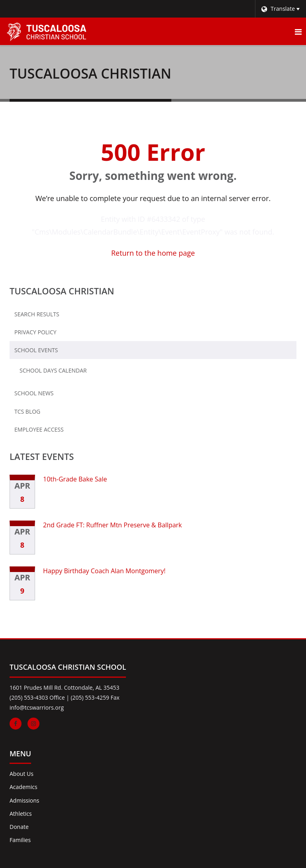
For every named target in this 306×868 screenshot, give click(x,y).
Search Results (37, 314)
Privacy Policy (35, 332)
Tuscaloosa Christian (62, 291)
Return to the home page (153, 253)
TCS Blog (27, 411)
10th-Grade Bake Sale (75, 479)
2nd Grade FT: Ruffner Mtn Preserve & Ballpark (113, 525)
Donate (19, 827)
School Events (36, 350)
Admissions (24, 800)
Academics (24, 787)
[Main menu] (298, 32)
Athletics (21, 814)
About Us (22, 774)
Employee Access (39, 429)
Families (20, 840)
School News (34, 393)
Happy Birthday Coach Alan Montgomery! (104, 571)
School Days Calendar (66, 372)
